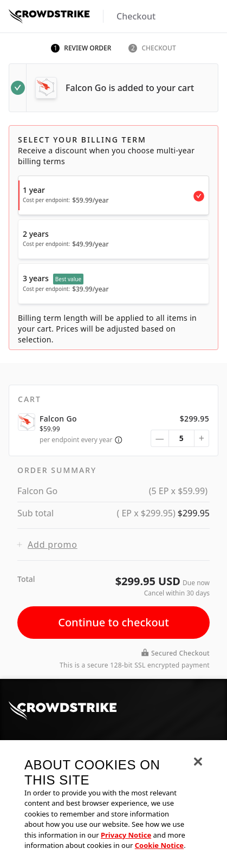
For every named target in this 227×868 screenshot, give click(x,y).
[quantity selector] (181, 438)
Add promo (47, 545)
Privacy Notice (126, 837)
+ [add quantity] (202, 438)
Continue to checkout (114, 622)
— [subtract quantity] (160, 438)
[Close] (198, 763)
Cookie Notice (159, 847)
